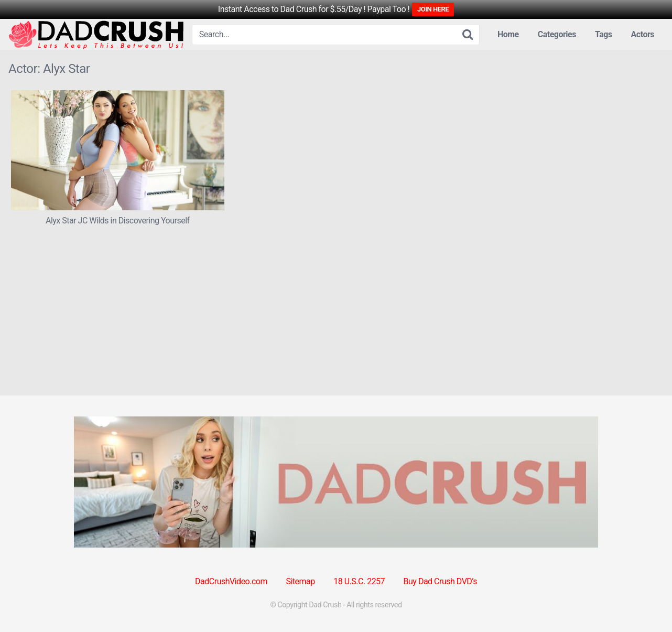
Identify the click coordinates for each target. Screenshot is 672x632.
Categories (557, 34)
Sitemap (300, 581)
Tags (604, 34)
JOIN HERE (433, 9)
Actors (643, 34)
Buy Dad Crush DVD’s (440, 581)
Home (508, 34)
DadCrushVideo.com (231, 581)
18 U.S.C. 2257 (359, 581)
